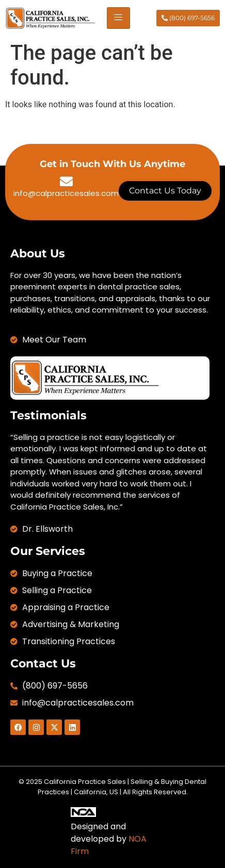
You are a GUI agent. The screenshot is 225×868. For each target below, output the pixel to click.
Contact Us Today (165, 191)
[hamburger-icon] (118, 18)
